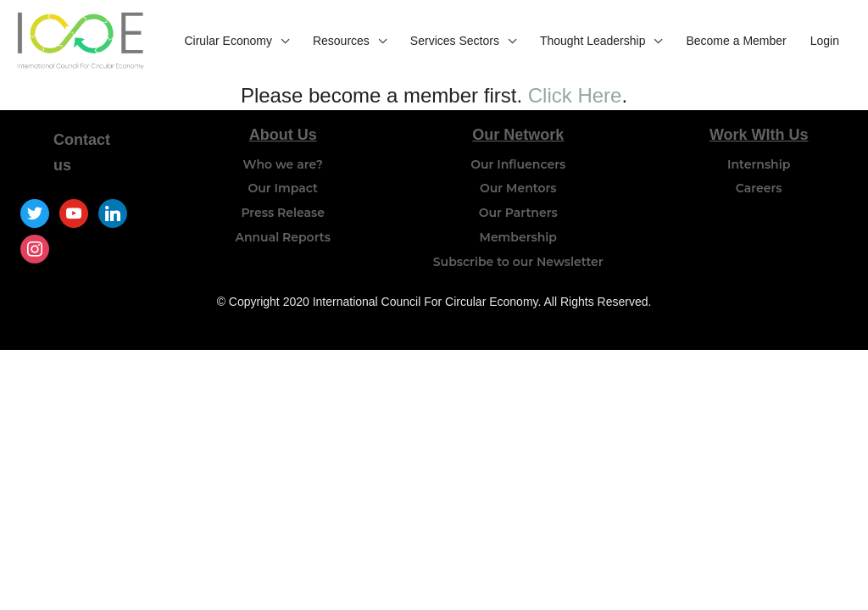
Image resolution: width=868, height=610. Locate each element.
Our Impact (282, 188)
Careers (759, 188)
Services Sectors (455, 41)
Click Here (575, 95)
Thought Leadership (593, 41)
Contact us (82, 153)
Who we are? (283, 164)
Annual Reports (282, 237)
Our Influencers (518, 164)
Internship (759, 164)
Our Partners (518, 213)
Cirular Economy (228, 41)
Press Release (283, 213)
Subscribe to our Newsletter (518, 262)
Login (825, 41)
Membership (518, 237)
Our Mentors (518, 188)
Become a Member (736, 41)
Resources (341, 41)
